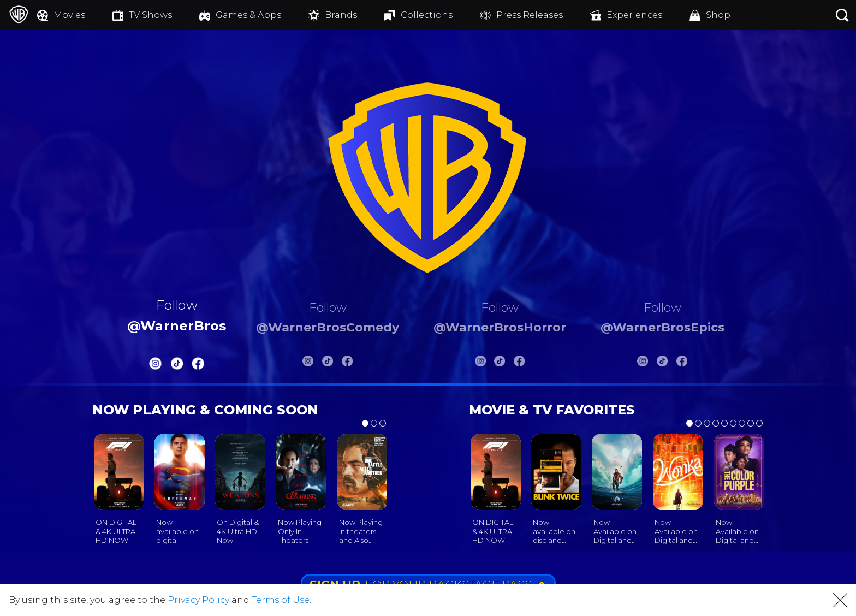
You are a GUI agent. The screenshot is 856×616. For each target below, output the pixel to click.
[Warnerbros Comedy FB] (347, 363)
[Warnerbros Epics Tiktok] (662, 363)
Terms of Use (281, 600)
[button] (840, 600)
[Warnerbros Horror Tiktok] (500, 363)
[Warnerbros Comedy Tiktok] (328, 363)
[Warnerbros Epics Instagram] (643, 363)
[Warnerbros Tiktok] (177, 366)
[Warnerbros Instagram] (156, 366)
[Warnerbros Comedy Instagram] (308, 363)
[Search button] (842, 15)
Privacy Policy (198, 600)
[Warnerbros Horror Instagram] (480, 363)
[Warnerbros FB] (198, 366)
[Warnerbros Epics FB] (682, 363)
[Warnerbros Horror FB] (519, 363)
